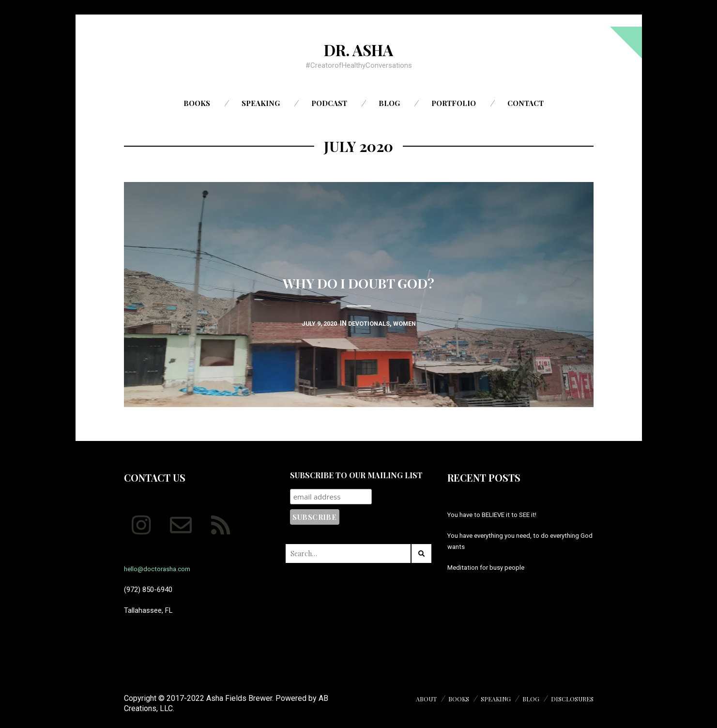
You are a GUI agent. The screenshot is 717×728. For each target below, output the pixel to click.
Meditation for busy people (490, 567)
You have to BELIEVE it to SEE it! (498, 515)
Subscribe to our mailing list (356, 475)
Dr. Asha (359, 49)
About (413, 699)
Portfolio (454, 103)
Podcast (329, 103)
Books (197, 103)
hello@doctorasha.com (161, 569)
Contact (526, 103)
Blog (389, 103)
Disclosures (570, 699)
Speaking (261, 103)
